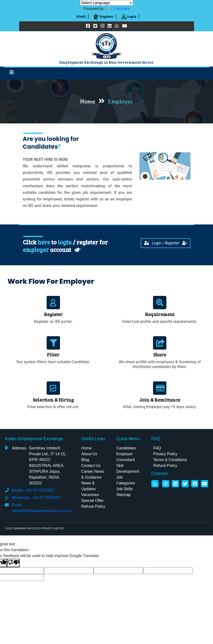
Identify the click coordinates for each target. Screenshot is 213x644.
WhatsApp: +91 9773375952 (36, 498)
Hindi (81, 16)
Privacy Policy (165, 454)
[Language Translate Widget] (106, 3)
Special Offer (93, 501)
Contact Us (91, 466)
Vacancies (90, 495)
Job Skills (125, 489)
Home (87, 448)
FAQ (157, 448)
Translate (117, 9)
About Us (89, 454)
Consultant (126, 460)
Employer (125, 454)
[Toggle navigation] (12, 74)
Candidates (126, 448)
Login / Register (165, 243)
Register (104, 16)
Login (129, 16)
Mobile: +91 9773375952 (33, 490)
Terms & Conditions (170, 460)
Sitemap (124, 495)
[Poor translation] (13, 563)
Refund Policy (93, 506)
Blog (85, 460)
